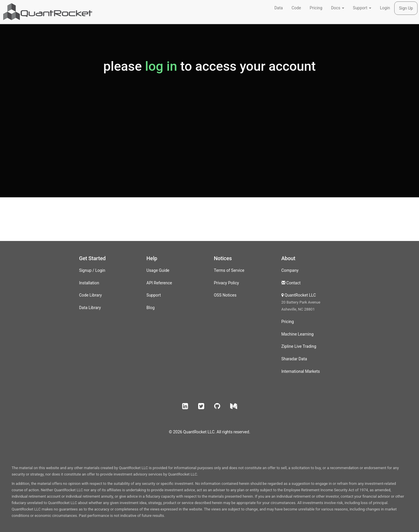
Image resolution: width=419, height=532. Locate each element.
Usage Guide (158, 270)
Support (153, 295)
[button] (185, 406)
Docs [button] (338, 8)
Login (385, 8)
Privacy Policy (226, 283)
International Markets (301, 371)
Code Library (90, 295)
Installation (89, 283)
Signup (85, 270)
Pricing (316, 8)
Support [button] (362, 8)
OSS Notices (225, 295)
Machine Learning (298, 334)
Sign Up (406, 8)
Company (290, 270)
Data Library (90, 308)
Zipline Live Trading (299, 346)
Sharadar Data (294, 359)
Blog (150, 308)
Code (296, 8)
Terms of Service (229, 270)
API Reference (159, 283)
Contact (293, 283)
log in (161, 66)
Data (279, 8)
